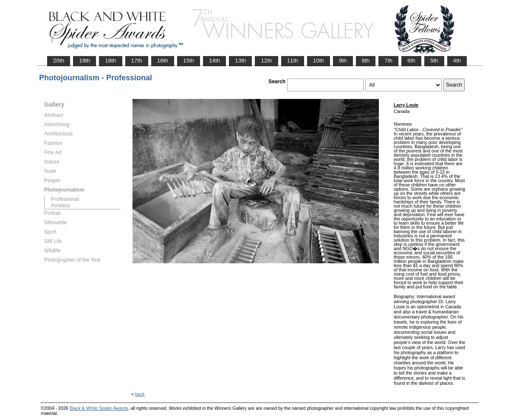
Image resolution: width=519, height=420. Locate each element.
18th (110, 61)
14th (214, 61)
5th (434, 61)
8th (366, 61)
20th (59, 61)
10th (319, 61)
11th (293, 61)
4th (457, 61)
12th (266, 61)
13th (240, 61)
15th (189, 61)
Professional (65, 199)
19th (85, 61)
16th (163, 61)
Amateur (61, 206)
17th (137, 61)
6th (411, 61)
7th (388, 61)
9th (343, 61)
